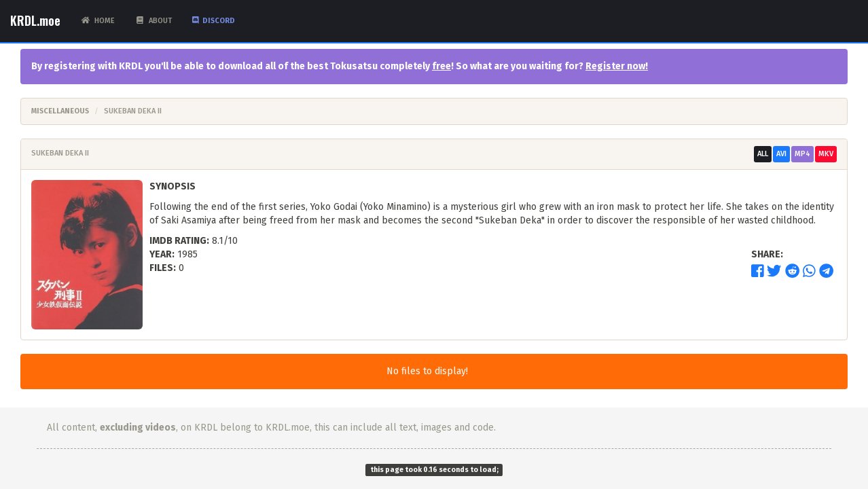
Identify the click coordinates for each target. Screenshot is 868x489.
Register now (615, 66)
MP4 (802, 154)
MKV (826, 154)
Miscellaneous (60, 111)
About (153, 21)
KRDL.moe (35, 20)
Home (98, 21)
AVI (781, 154)
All (763, 154)
